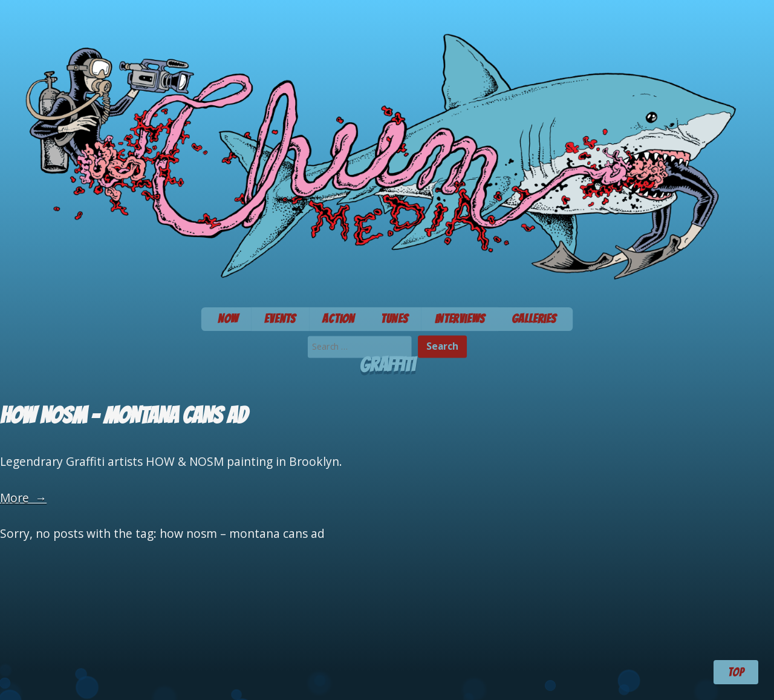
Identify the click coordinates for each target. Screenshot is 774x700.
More (23, 498)
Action (338, 319)
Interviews (460, 319)
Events (280, 319)
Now (228, 319)
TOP (736, 672)
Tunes (395, 319)
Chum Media (387, 150)
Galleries (534, 319)
